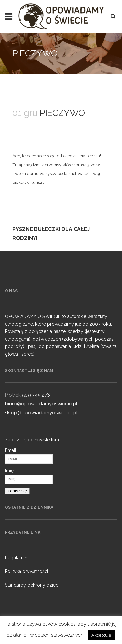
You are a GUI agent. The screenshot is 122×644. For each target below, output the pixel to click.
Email (11, 450)
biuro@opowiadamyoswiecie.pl (41, 404)
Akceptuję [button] (101, 635)
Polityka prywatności (27, 571)
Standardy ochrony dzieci (32, 585)
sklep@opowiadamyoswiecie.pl (41, 413)
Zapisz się (17, 491)
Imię (9, 471)
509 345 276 (36, 395)
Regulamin (16, 558)
